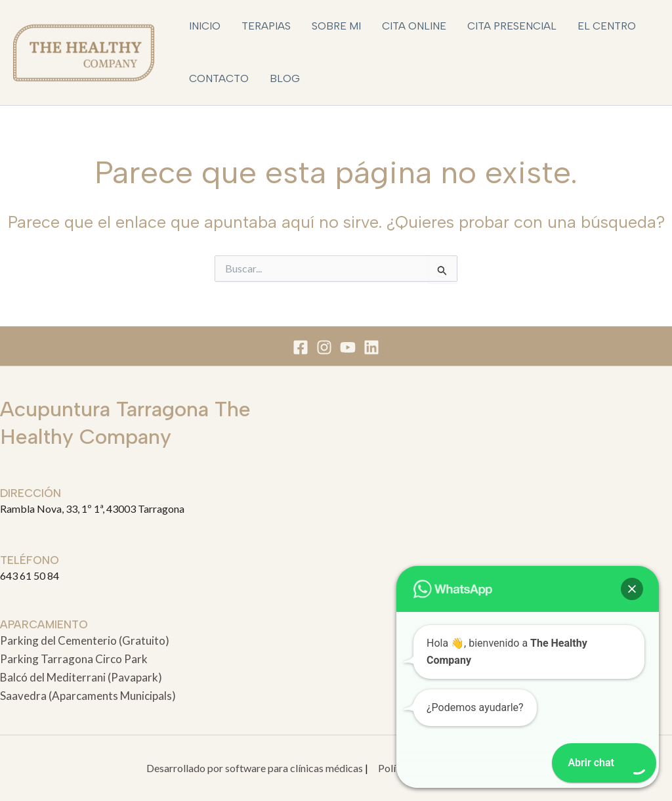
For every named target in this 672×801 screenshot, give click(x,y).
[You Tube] (348, 347)
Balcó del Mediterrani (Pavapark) (81, 677)
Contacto (219, 78)
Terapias (266, 26)
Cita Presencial (512, 26)
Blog (285, 78)
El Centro (607, 26)
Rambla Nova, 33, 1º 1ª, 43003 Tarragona (92, 509)
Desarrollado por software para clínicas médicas (255, 768)
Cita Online (414, 26)
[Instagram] (324, 347)
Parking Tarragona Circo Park (74, 659)
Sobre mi (336, 26)
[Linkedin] (371, 347)
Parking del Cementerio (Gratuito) (85, 640)
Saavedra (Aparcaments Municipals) (88, 696)
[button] (632, 589)
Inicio (205, 26)
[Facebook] (301, 347)
